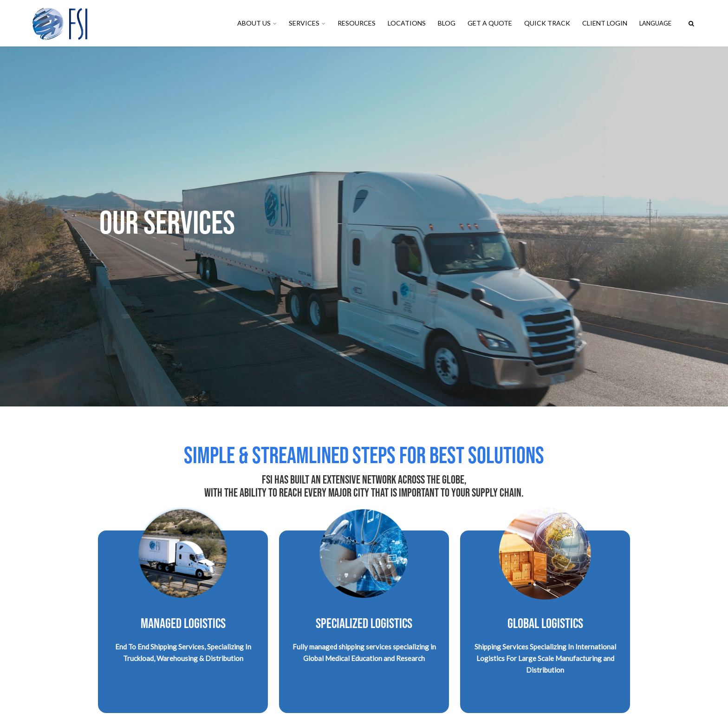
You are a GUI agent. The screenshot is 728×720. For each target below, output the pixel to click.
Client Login (605, 23)
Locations (407, 23)
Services (304, 23)
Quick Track (547, 23)
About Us (254, 23)
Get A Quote (490, 23)
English (658, 23)
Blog (447, 23)
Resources (357, 23)
